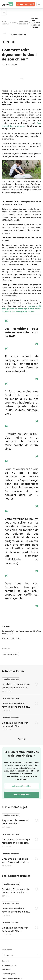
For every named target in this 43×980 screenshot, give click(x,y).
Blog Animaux (5, 23)
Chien (14, 23)
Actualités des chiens (23, 23)
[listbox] (21, 704)
